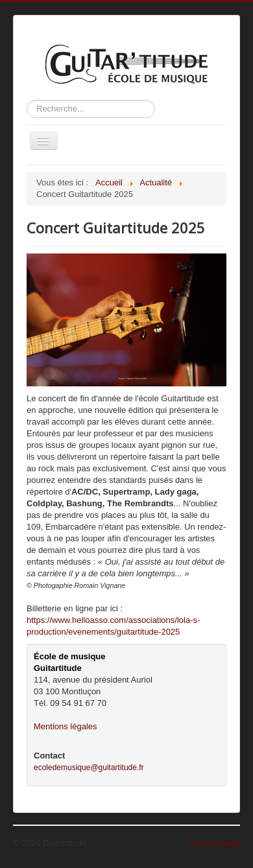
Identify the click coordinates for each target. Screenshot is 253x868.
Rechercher (27, 100)
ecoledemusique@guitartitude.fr (89, 768)
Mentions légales (66, 726)
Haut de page (215, 843)
